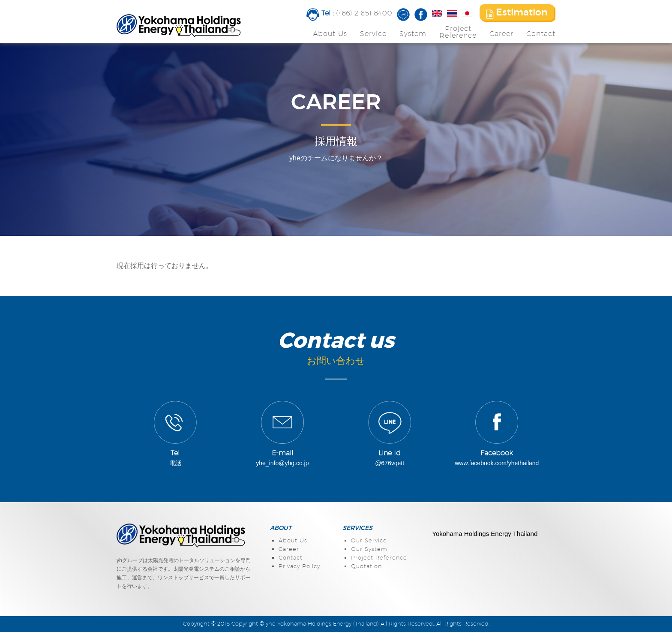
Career (501, 34)
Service (373, 34)
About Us (330, 34)
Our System (369, 549)
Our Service (369, 541)
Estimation (517, 13)
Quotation (366, 567)
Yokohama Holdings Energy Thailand (485, 534)
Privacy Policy (299, 567)
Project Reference (379, 558)
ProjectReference (458, 32)
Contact (541, 34)
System (413, 34)
